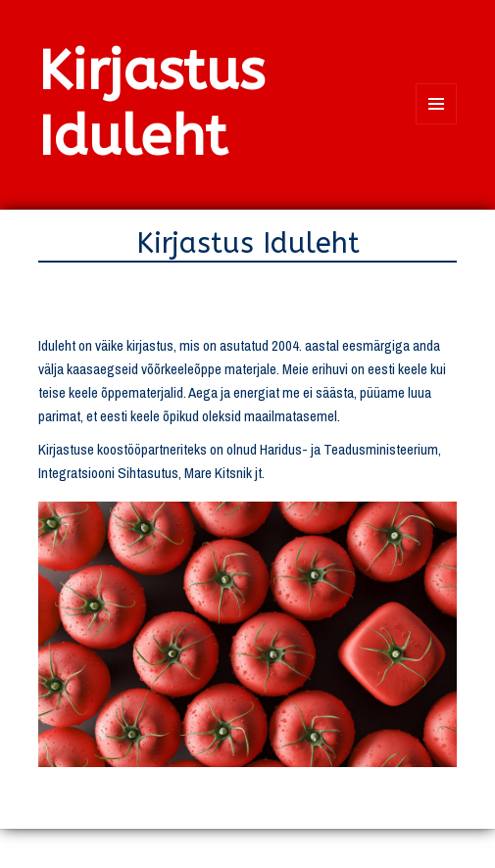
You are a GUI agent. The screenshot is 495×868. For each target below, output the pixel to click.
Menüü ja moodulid (437, 124)
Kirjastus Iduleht (151, 104)
